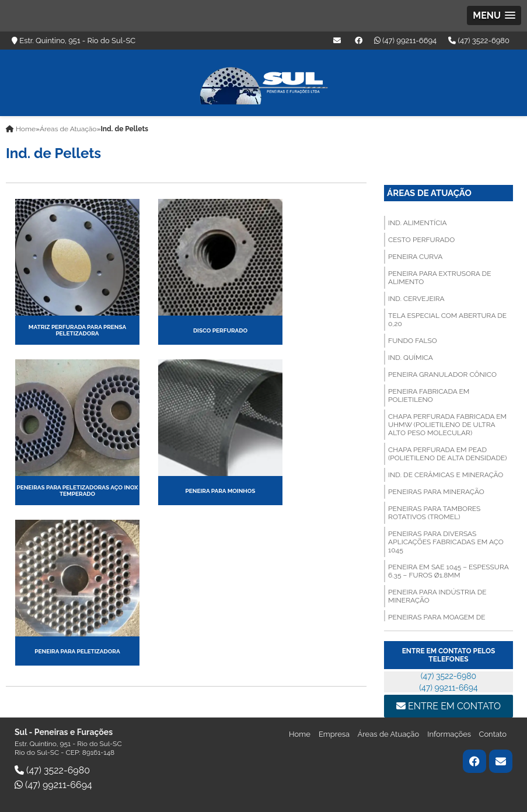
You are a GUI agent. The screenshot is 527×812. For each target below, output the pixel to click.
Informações (450, 734)
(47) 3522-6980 (479, 41)
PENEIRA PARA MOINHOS (221, 491)
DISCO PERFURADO (220, 330)
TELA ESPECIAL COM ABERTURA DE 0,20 (447, 320)
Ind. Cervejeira (416, 299)
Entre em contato (449, 706)
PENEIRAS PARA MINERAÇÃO (436, 492)
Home (300, 734)
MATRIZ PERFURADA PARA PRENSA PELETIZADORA (77, 330)
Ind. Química (411, 358)
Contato (493, 734)
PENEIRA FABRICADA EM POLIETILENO (429, 395)
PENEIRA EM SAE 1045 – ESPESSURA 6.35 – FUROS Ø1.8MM (449, 571)
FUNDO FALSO (413, 341)
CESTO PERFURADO (421, 240)
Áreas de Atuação (429, 193)
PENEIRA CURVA (415, 257)
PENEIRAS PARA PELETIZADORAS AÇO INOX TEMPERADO (77, 491)
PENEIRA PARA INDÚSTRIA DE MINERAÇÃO (437, 596)
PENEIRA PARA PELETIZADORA (77, 651)
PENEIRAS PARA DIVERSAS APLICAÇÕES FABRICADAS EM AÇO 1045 (446, 542)
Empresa (335, 734)
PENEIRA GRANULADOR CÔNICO (442, 374)
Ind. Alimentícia (417, 223)
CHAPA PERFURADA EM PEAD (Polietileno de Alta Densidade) (447, 454)
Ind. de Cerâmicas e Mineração (446, 475)
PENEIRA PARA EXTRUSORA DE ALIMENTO (439, 278)
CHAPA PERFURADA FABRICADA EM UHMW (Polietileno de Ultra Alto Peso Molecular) (447, 425)
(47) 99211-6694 (405, 41)
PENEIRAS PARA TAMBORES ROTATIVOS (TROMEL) (434, 513)
